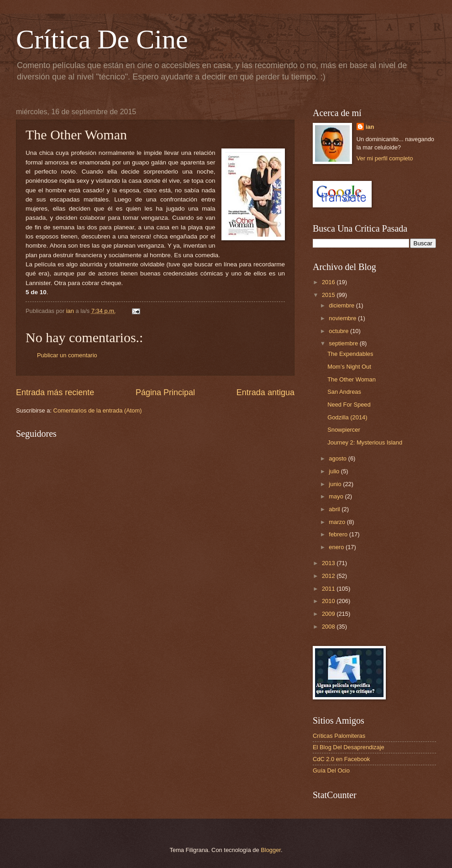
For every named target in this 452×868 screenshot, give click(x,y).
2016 (329, 282)
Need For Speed (349, 405)
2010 (329, 601)
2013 (329, 563)
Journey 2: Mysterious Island (365, 442)
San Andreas (344, 392)
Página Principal (165, 392)
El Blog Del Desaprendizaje (349, 747)
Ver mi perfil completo (385, 158)
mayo (337, 496)
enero (337, 547)
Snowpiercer (344, 430)
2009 (329, 614)
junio (336, 484)
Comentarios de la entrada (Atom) (98, 410)
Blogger (271, 850)
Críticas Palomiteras (339, 736)
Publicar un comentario (67, 355)
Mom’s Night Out (349, 367)
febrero (339, 534)
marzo (338, 522)
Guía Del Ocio (331, 770)
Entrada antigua (265, 392)
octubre (339, 331)
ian (370, 127)
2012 (329, 576)
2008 (329, 627)
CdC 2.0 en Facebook (341, 759)
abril (335, 509)
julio (335, 471)
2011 (329, 589)
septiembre (344, 343)
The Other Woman (352, 379)
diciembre (342, 305)
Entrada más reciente (55, 392)
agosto (338, 458)
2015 (329, 295)
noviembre (343, 318)
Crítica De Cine (102, 39)
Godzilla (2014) (347, 417)
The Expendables (350, 354)
